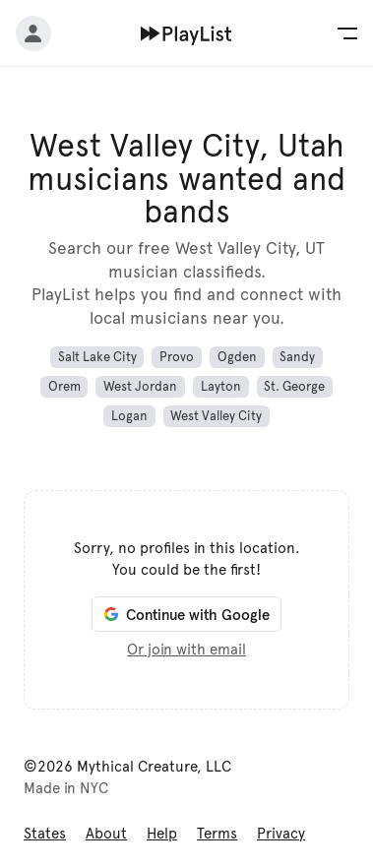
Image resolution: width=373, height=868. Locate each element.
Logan (129, 416)
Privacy (281, 834)
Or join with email (186, 650)
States (45, 834)
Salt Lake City (97, 357)
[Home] (186, 33)
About (106, 834)
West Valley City (216, 416)
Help (162, 834)
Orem (64, 387)
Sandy (297, 357)
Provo (177, 357)
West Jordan (140, 387)
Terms (217, 834)
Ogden (237, 357)
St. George (294, 387)
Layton (221, 387)
